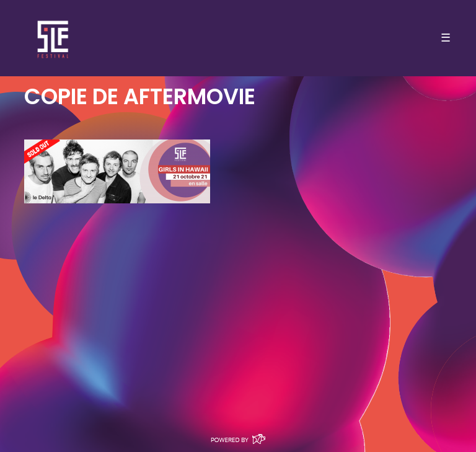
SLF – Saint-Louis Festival (54, 38)
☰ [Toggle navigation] (446, 38)
